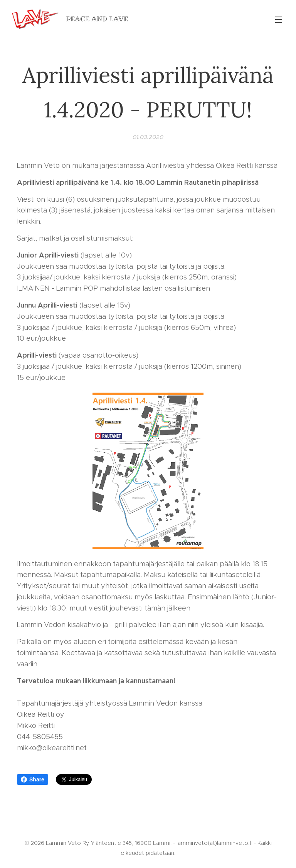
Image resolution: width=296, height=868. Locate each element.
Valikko (279, 20)
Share (33, 779)
